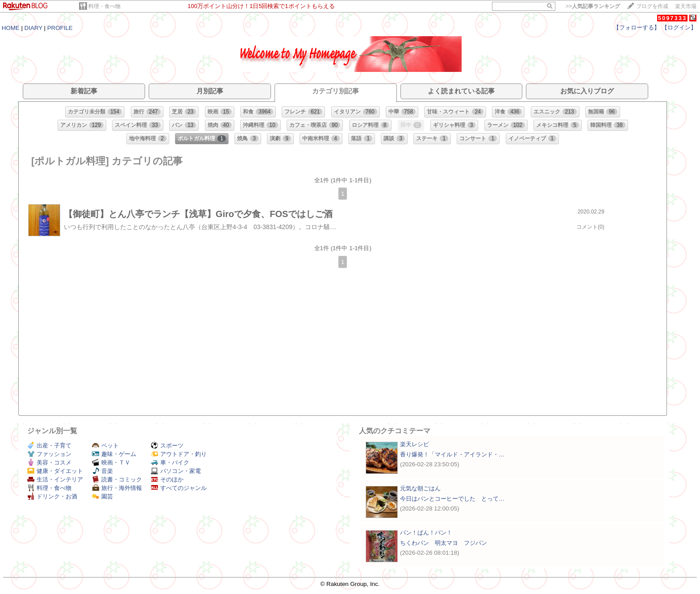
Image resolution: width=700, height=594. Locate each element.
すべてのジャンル (179, 488)
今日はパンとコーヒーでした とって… (452, 499)
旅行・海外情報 (117, 488)
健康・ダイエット (55, 471)
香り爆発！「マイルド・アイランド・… (452, 454)
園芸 (102, 496)
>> (593, 6)
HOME (11, 28)
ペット (105, 445)
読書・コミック (117, 479)
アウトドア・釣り (179, 454)
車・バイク (170, 462)
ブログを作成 (652, 6)
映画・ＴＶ (111, 462)
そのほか (167, 479)
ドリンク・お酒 (52, 496)
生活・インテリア (55, 479)
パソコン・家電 (176, 471)
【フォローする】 (637, 27)
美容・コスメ (49, 462)
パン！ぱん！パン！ (426, 533)
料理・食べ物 (104, 6)
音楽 (102, 471)
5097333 (673, 18)
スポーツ (167, 445)
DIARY (33, 28)
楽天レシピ (415, 444)
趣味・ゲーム (114, 454)
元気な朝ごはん (420, 488)
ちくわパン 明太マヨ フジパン (444, 543)
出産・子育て (49, 445)
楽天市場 (686, 6)
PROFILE (60, 28)
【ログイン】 (679, 27)
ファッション (49, 454)
